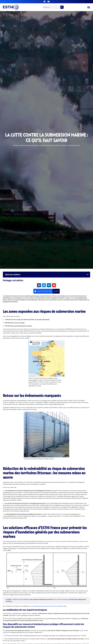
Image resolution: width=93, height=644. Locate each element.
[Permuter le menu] (89, 7)
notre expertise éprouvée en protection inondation (47, 606)
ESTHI (24, 541)
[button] (88, 275)
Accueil (15, 145)
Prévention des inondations (29, 145)
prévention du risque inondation (57, 541)
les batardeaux (75, 541)
